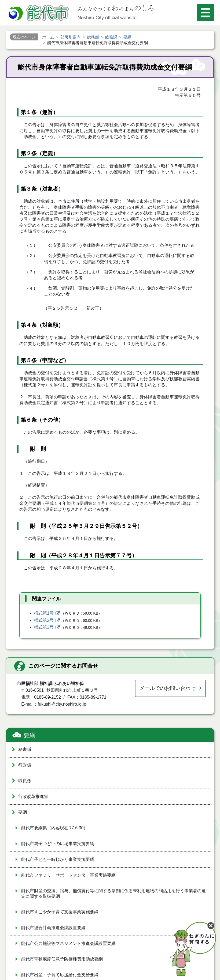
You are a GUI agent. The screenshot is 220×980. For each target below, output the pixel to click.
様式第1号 (44, 613)
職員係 (25, 781)
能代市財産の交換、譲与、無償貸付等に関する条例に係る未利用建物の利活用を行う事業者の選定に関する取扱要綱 (113, 894)
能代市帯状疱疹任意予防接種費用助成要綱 (62, 959)
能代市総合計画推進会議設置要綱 (53, 928)
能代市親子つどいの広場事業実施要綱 (58, 844)
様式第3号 (44, 627)
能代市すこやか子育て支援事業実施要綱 (60, 912)
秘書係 (25, 749)
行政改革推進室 (33, 797)
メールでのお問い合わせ (168, 688)
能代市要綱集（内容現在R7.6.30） (54, 828)
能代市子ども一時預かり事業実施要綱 (58, 859)
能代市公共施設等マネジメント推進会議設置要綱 (68, 943)
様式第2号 (44, 620)
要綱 (30, 735)
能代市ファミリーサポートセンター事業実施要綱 (68, 875)
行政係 (25, 765)
